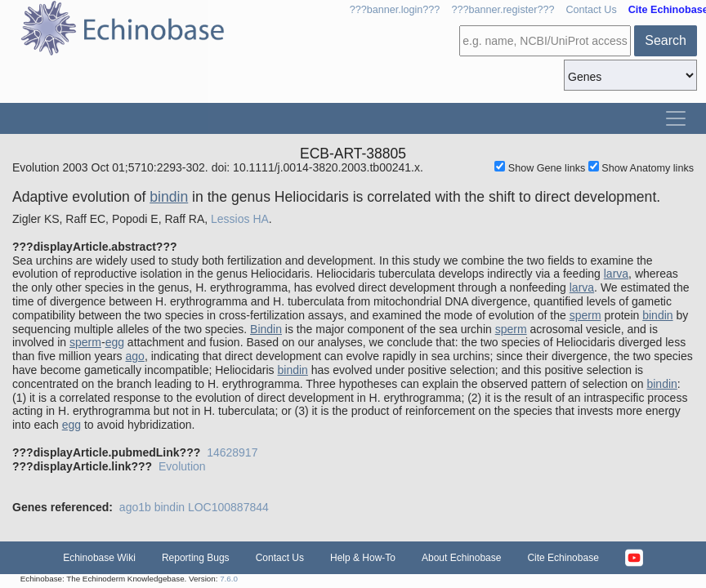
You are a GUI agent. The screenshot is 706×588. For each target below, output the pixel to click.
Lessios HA (240, 219)
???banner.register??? (503, 10)
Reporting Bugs (196, 558)
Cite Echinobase (563, 558)
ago (135, 356)
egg (115, 342)
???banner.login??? (395, 10)
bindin (169, 197)
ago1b (135, 507)
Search (666, 40)
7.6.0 (229, 579)
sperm (585, 315)
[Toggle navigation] (676, 118)
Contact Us (591, 10)
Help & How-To (363, 558)
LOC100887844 (228, 507)
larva (616, 274)
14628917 (232, 452)
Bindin (266, 329)
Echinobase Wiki (99, 558)
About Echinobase (461, 558)
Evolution (182, 466)
